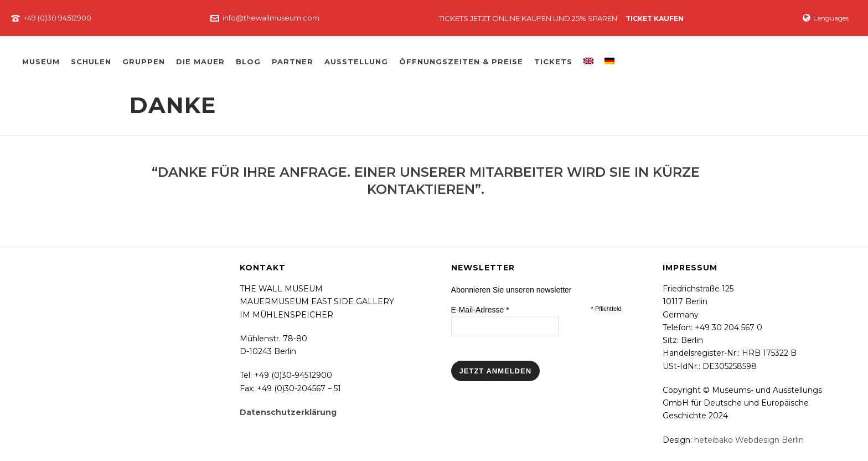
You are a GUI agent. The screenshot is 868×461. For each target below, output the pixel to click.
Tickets (553, 62)
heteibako (714, 440)
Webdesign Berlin (769, 440)
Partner (293, 62)
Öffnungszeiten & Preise (461, 62)
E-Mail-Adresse (480, 310)
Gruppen (144, 62)
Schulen (91, 62)
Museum (41, 62)
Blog (248, 62)
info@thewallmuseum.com (271, 18)
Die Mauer (200, 62)
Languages (826, 18)
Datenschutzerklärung (288, 412)
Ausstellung (356, 62)
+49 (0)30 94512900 (57, 18)
